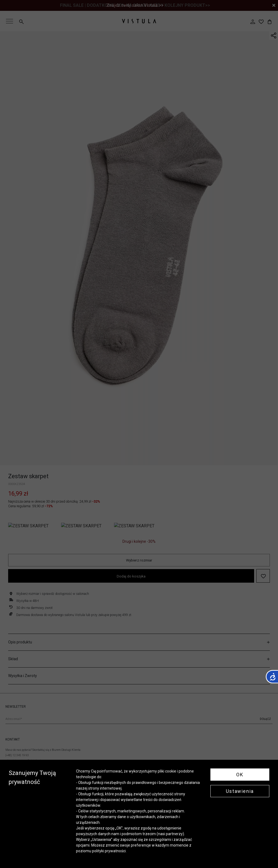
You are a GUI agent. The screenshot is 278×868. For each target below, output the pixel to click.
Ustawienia (240, 791)
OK (240, 775)
